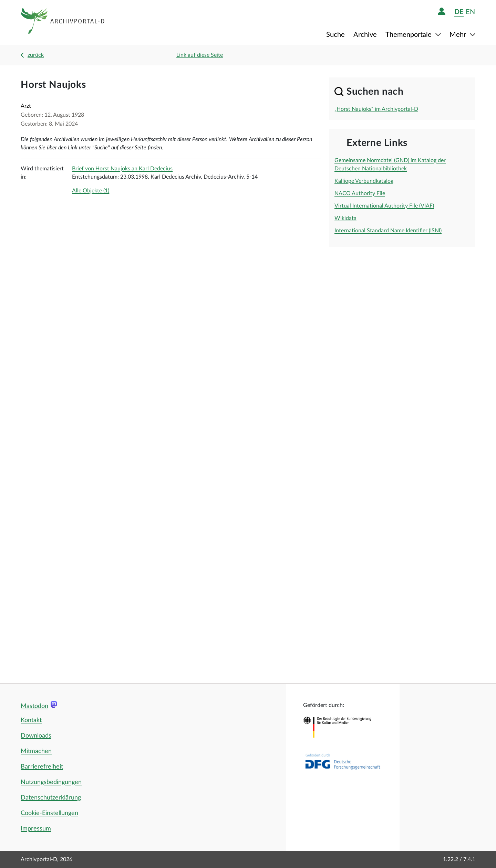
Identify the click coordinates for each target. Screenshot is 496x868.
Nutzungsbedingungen (51, 782)
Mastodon (34, 706)
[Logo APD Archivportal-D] (63, 22)
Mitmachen (36, 751)
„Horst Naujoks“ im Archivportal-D (376, 109)
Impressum (36, 829)
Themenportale (409, 35)
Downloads (36, 736)
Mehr (459, 35)
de (459, 12)
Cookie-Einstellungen (49, 813)
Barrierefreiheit (42, 767)
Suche (335, 35)
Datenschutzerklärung (51, 798)
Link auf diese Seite (200, 55)
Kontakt (31, 720)
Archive (365, 35)
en (470, 12)
